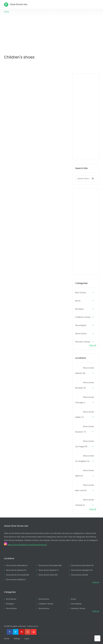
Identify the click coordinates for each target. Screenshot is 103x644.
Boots (78, 301)
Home (6, 11)
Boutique (79, 309)
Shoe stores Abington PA (82, 570)
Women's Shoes (83, 342)
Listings (17, 639)
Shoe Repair (81, 325)
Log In (27, 639)
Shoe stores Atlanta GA (85, 371)
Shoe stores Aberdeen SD (82, 565)
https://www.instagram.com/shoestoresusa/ (27, 545)
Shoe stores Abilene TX (49, 570)
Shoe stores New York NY (85, 488)
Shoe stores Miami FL (85, 473)
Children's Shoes (83, 317)
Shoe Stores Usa (19, 4)
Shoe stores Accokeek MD (18, 575)
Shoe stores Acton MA (48, 575)
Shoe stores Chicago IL (85, 400)
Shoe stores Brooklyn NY (85, 385)
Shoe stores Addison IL (16, 580)
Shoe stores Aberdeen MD (50, 565)
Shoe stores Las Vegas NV (85, 444)
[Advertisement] (51, 33)
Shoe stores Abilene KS (16, 570)
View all (93, 345)
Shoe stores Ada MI (79, 575)
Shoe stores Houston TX (85, 429)
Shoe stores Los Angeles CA (85, 458)
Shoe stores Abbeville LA (17, 565)
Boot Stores (81, 293)
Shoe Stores (81, 334)
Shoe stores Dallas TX (85, 414)
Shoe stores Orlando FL (85, 502)
